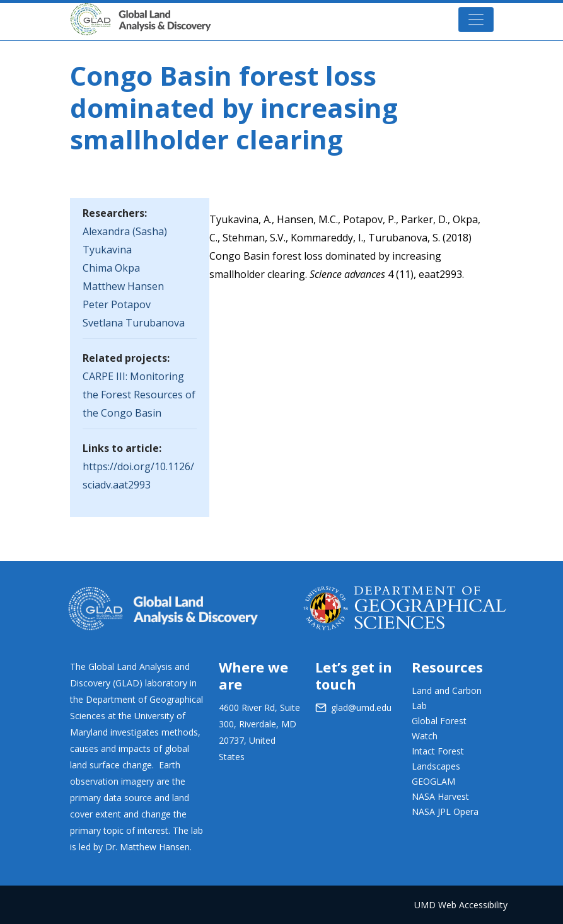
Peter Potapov (117, 304)
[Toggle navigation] (476, 20)
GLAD (159, 14)
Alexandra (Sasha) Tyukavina (125, 240)
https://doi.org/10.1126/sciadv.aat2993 (138, 476)
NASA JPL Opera (445, 811)
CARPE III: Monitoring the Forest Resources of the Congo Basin (139, 395)
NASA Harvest (440, 796)
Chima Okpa (111, 268)
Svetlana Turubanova (134, 323)
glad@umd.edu (361, 707)
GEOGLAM (433, 781)
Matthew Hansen (123, 286)
